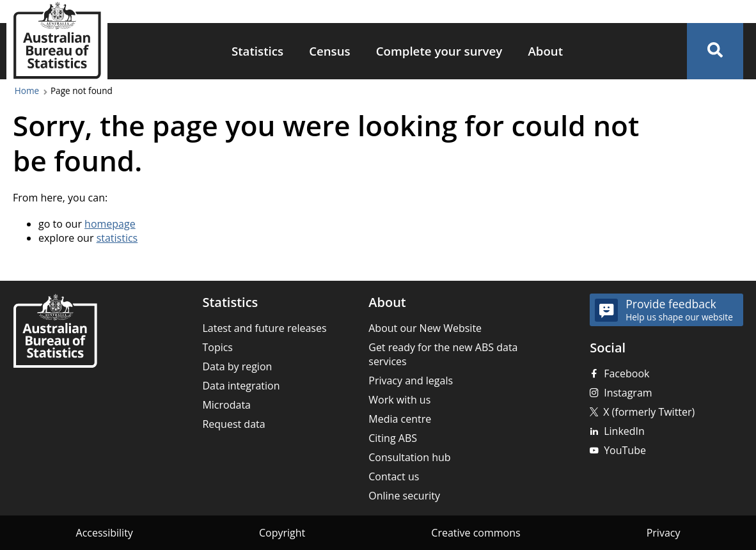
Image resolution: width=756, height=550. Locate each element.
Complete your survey (439, 51)
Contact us (394, 476)
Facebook (626, 373)
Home (27, 90)
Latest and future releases (264, 328)
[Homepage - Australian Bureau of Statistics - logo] (57, 41)
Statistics (257, 51)
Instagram (628, 393)
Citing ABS (393, 438)
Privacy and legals (411, 381)
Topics (217, 347)
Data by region (237, 366)
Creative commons (476, 533)
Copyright (282, 533)
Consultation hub (409, 457)
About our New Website (425, 328)
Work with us (399, 400)
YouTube (625, 450)
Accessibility (105, 533)
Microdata (226, 405)
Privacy (664, 533)
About (545, 51)
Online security (404, 496)
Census (330, 51)
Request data (233, 424)
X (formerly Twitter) (649, 412)
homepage (110, 224)
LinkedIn (624, 431)
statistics (117, 238)
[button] (715, 51)
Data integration (241, 386)
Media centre (400, 419)
